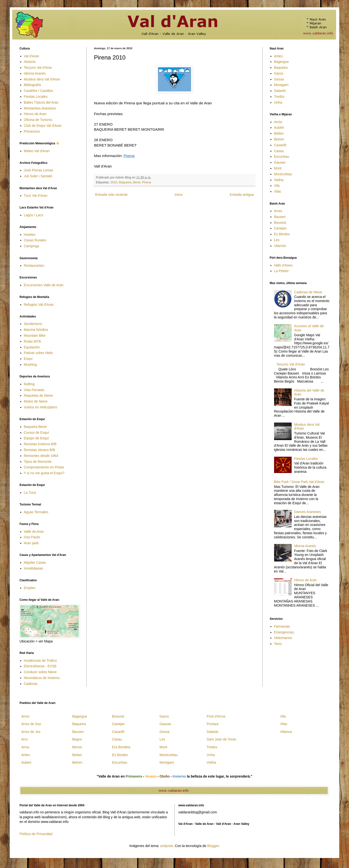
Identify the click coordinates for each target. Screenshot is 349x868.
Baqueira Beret (35, 427)
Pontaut (213, 724)
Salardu (213, 732)
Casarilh (280, 145)
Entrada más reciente (111, 195)
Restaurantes (34, 266)
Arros (25, 747)
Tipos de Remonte (38, 462)
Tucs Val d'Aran (36, 196)
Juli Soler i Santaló (38, 176)
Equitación (32, 347)
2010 (114, 182)
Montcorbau (283, 174)
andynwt (167, 846)
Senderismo (33, 324)
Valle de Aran (34, 532)
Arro (24, 739)
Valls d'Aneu (283, 265)
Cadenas (31, 684)
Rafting (29, 384)
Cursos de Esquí (37, 433)
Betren (279, 139)
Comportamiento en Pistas (44, 467)
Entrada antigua (242, 195)
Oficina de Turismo (38, 120)
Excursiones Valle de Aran (44, 285)
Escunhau (282, 157)
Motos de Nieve (36, 401)
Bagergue (282, 62)
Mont (278, 168)
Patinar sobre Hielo (38, 353)
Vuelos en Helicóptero (41, 407)
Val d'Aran (32, 56)
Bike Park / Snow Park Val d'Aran (299, 482)
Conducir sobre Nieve (40, 672)
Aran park (31, 543)
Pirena (129, 156)
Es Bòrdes (282, 234)
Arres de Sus (31, 724)
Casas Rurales (35, 240)
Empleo (30, 588)
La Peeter (282, 271)
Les (277, 240)
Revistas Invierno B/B (40, 444)
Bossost (118, 716)
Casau (279, 151)
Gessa (279, 79)
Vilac (278, 191)
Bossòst (280, 223)
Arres (278, 211)
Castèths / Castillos (39, 91)
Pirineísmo (32, 131)
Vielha (279, 180)
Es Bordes (120, 755)
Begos (77, 739)
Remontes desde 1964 (41, 456)
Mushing (30, 365)
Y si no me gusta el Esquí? (44, 473)
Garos (279, 73)
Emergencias (284, 632)
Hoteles (30, 235)
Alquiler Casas (35, 562)
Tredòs (279, 97)
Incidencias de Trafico (40, 661)
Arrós (278, 122)
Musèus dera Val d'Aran (42, 79)
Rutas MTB (32, 341)
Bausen (280, 217)
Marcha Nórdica (36, 330)
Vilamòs (280, 246)
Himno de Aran (35, 114)
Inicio (179, 195)
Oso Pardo (32, 537)
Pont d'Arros (216, 716)
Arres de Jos (31, 732)
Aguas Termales (36, 512)
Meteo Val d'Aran (37, 151)
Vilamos (286, 732)
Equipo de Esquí (36, 438)
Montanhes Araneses (40, 108)
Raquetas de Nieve (38, 395)
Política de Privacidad (36, 834)
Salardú (280, 91)
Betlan (279, 133)
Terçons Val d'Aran (38, 68)
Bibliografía (32, 85)
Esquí (28, 359)
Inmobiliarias (34, 568)
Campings (32, 246)
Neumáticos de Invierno (42, 678)
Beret (137, 182)
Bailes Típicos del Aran (41, 102)
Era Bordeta (121, 747)
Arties (278, 56)
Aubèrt (279, 128)
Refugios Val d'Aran (39, 305)
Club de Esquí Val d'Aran (43, 126)
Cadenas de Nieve (308, 292)
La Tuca (30, 493)
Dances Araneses (308, 512)
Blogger (213, 846)
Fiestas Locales (36, 97)
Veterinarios (283, 638)
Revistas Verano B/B (40, 450)
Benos (77, 747)
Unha (278, 102)
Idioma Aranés (35, 73)
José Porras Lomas (39, 170)
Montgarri (281, 85)
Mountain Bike (35, 335)
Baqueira (125, 182)
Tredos (212, 747)
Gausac (280, 162)
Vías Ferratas (34, 390)
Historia (30, 62)
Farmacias (282, 626)
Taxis (278, 644)
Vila (277, 186)
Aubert (26, 762)
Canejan (280, 228)
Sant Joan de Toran (221, 739)
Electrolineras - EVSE (40, 666)
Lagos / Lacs (34, 215)
